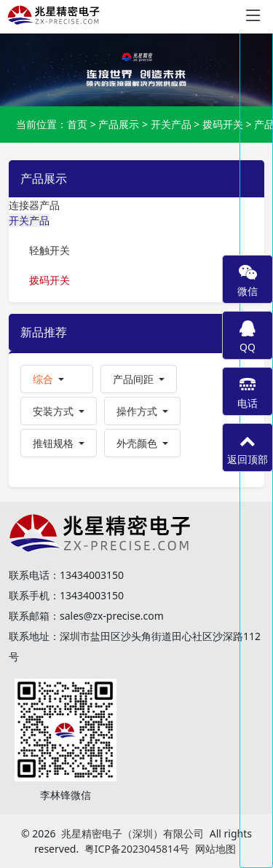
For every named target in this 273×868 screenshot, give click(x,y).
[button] (57, 379)
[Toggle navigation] (253, 16)
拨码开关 (223, 124)
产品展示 (119, 124)
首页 (77, 124)
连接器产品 (34, 205)
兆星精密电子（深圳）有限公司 (132, 833)
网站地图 (215, 849)
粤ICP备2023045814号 (137, 849)
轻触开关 (50, 250)
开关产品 (171, 124)
